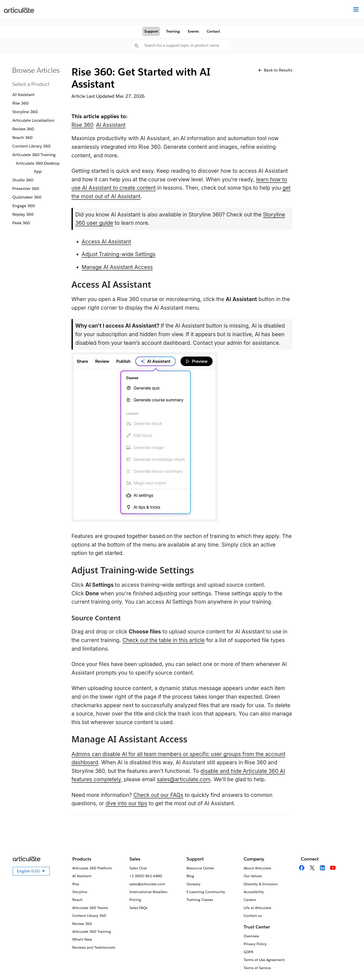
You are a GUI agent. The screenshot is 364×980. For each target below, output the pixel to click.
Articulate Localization (33, 120)
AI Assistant (24, 95)
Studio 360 (23, 180)
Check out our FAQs (158, 795)
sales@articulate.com (184, 779)
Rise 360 (20, 103)
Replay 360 (23, 214)
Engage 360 (24, 206)
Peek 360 (21, 223)
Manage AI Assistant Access (117, 267)
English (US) (33, 872)
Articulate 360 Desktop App (38, 167)
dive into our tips (127, 803)
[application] (350, 966)
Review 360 (23, 129)
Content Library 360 (31, 146)
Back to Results (275, 70)
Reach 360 (22, 138)
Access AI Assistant (106, 242)
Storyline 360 (25, 112)
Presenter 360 (26, 189)
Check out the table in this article (164, 640)
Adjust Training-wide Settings (119, 254)
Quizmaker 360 (27, 197)
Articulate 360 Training (34, 155)
